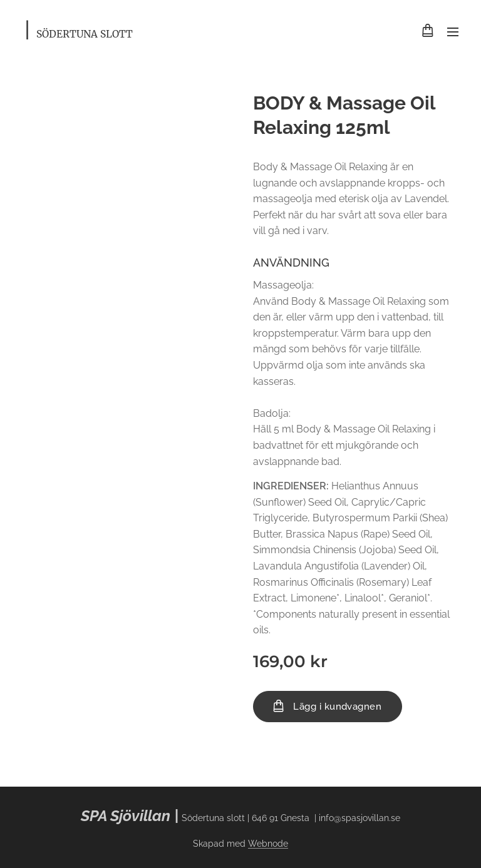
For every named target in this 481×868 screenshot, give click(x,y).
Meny (453, 32)
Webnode (268, 844)
